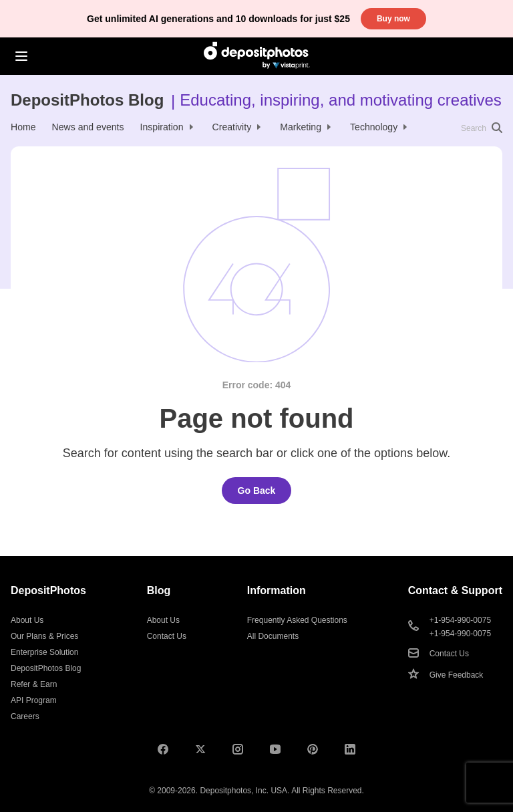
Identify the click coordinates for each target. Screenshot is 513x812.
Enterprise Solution (44, 652)
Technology (374, 127)
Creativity (232, 127)
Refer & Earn (34, 684)
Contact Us (167, 636)
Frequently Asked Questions (297, 620)
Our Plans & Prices (44, 636)
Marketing (301, 127)
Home (23, 127)
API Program (34, 700)
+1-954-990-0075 (460, 620)
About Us (27, 620)
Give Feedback (457, 675)
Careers (25, 716)
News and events (88, 127)
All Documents (273, 636)
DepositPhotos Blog (87, 100)
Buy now (393, 19)
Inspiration (162, 127)
